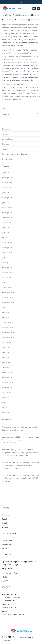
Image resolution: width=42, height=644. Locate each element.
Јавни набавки (7, 139)
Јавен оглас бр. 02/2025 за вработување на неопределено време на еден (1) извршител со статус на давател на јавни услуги (20, 453)
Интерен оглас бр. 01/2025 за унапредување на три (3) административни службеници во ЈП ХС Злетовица (20, 478)
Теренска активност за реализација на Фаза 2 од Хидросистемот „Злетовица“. (21, 428)
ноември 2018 (7, 382)
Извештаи (6, 134)
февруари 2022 (8, 262)
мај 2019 (5, 357)
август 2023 (6, 223)
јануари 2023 (7, 243)
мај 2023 (5, 238)
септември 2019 (8, 337)
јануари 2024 (7, 208)
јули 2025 (5, 193)
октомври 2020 (8, 302)
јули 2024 (5, 203)
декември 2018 (8, 377)
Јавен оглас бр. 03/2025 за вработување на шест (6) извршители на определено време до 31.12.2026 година (21, 440)
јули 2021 (5, 282)
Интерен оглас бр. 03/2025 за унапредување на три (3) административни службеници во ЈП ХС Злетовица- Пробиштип (20, 465)
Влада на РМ (7, 569)
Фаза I (4, 519)
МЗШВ (4, 577)
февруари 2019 (8, 367)
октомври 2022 (8, 248)
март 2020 (6, 317)
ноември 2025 (7, 183)
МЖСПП (5, 581)
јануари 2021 (7, 287)
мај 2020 (5, 312)
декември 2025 (8, 178)
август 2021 (6, 277)
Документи (6, 129)
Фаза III (5, 527)
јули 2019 (5, 347)
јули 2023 (5, 228)
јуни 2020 (5, 307)
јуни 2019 (5, 352)
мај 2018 (5, 407)
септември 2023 (8, 218)
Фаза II (4, 523)
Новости (5, 149)
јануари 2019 (7, 372)
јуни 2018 (5, 402)
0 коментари (9, 20)
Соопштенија (22, 20)
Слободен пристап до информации (15, 154)
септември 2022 (8, 253)
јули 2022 (5, 258)
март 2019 (6, 362)
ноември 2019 (7, 327)
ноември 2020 (7, 297)
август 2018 (6, 392)
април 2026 (6, 173)
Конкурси (5, 144)
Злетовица (6, 515)
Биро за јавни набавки (10, 573)
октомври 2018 (8, 387)
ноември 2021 (7, 272)
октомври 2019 (8, 332)
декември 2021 (8, 267)
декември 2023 (8, 213)
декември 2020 (8, 292)
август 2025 (6, 188)
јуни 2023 (5, 233)
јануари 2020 (7, 322)
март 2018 (6, 412)
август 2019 (6, 342)
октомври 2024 (8, 198)
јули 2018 (5, 397)
